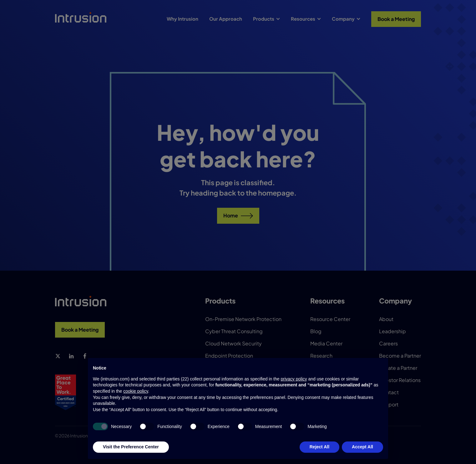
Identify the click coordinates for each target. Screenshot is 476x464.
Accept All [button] (362, 447)
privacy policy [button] (294, 379)
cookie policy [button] (136, 391)
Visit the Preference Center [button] (131, 447)
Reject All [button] (319, 447)
